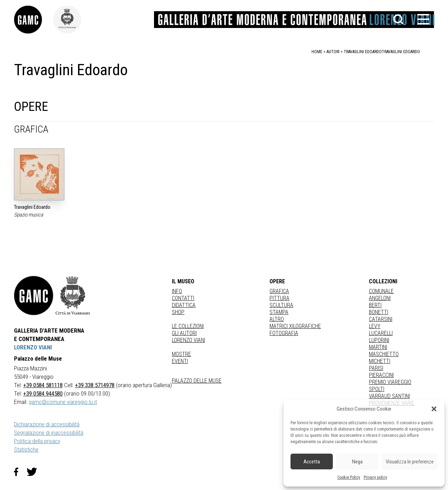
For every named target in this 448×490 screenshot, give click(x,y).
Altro (277, 319)
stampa (279, 312)
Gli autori (184, 333)
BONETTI (379, 312)
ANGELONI (380, 298)
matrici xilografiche (295, 326)
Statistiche (26, 449)
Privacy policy (375, 477)
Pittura (279, 298)
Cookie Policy (349, 477)
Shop (178, 312)
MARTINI (378, 347)
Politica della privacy (37, 441)
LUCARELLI (381, 333)
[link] (34, 20)
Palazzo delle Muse (197, 381)
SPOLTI (377, 389)
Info (177, 291)
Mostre (181, 354)
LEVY (375, 326)
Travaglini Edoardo (401, 52)
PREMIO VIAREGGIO (390, 382)
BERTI (375, 305)
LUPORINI (379, 340)
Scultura (281, 305)
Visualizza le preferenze (410, 462)
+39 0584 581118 (43, 385)
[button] (434, 409)
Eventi (180, 361)
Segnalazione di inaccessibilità (49, 433)
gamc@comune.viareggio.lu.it (63, 402)
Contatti (183, 298)
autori (333, 52)
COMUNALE (381, 291)
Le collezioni (188, 326)
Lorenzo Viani (188, 340)
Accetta (312, 462)
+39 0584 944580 (43, 393)
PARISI (376, 368)
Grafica (279, 291)
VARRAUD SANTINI (389, 396)
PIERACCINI (381, 375)
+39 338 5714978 (95, 385)
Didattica (184, 305)
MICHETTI (380, 361)
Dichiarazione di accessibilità (47, 424)
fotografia (284, 333)
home (317, 52)
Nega (357, 462)
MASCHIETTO (384, 354)
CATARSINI (381, 319)
